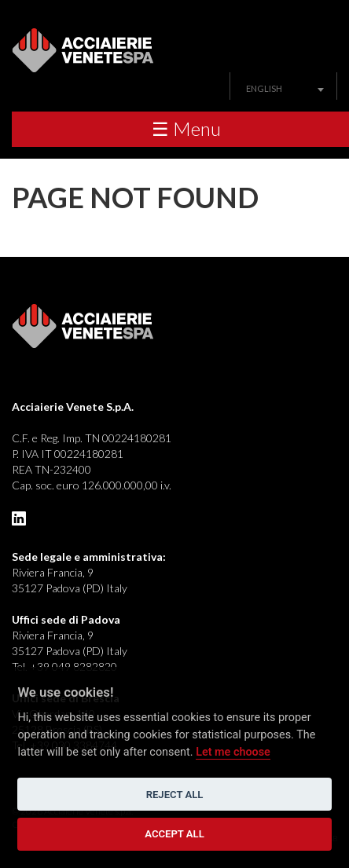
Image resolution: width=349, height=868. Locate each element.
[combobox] (283, 88)
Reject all (175, 795)
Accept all (174, 834)
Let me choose (233, 752)
